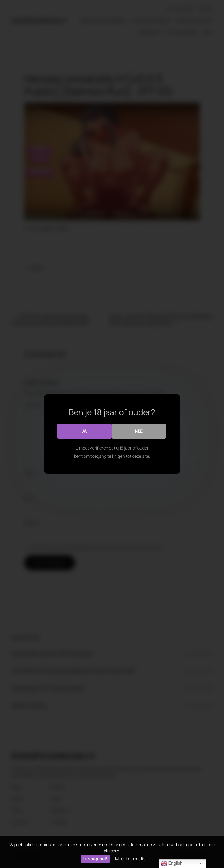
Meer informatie (130, 859)
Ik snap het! (95, 859)
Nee (139, 431)
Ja (84, 431)
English (171, 864)
